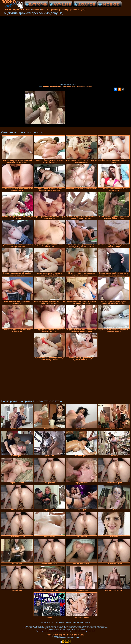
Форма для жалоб (75, 635)
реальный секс (86, 86)
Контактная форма (56, 635)
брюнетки (54, 86)
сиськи (46, 86)
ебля (60, 86)
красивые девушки (71, 86)
